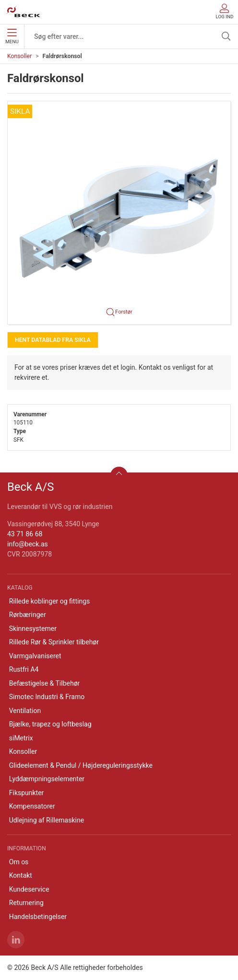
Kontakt (21, 875)
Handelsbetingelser (38, 917)
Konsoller (19, 56)
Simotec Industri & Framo (47, 697)
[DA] (23, 12)
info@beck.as (28, 544)
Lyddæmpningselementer (47, 779)
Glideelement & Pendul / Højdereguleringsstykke (81, 765)
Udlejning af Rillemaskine (47, 820)
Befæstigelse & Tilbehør (45, 683)
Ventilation (25, 711)
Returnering (26, 903)
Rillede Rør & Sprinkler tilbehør (54, 642)
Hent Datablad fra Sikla (53, 340)
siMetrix (21, 738)
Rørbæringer (28, 615)
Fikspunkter (27, 793)
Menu (12, 36)
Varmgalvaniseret (35, 656)
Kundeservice (29, 889)
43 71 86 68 (25, 534)
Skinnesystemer (33, 629)
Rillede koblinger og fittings (50, 601)
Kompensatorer (32, 806)
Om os (19, 862)
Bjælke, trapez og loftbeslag (50, 724)
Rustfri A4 (24, 669)
